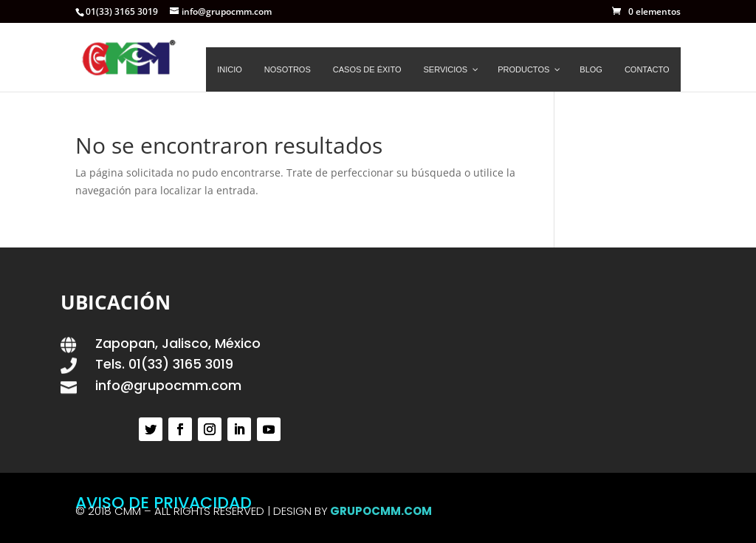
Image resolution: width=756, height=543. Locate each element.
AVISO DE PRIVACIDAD (164, 503)
